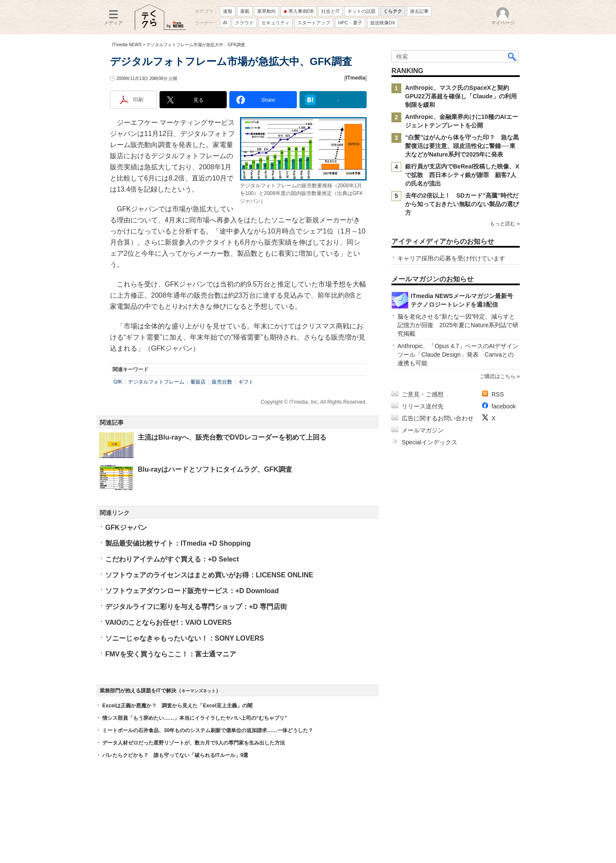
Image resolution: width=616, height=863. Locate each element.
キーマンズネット (198, 691)
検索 (512, 56)
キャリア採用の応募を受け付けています (451, 258)
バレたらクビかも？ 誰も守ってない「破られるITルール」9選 (175, 755)
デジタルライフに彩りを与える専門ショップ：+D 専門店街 (196, 607)
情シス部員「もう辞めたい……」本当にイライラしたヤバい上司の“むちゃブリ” (195, 718)
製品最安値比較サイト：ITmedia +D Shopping (178, 543)
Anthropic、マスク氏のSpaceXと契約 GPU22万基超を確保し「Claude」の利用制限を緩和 (461, 96)
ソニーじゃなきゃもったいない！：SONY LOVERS (185, 638)
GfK (118, 382)
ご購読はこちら (498, 376)
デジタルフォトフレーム (156, 382)
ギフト (246, 382)
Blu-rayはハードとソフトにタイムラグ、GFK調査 (215, 469)
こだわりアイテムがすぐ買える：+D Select (172, 559)
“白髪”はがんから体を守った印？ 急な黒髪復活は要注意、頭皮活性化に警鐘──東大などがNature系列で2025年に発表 (462, 146)
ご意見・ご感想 (423, 394)
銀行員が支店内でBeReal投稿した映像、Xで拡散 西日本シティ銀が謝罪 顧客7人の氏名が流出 (462, 175)
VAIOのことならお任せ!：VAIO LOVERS (168, 622)
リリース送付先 (423, 406)
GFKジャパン (126, 528)
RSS (498, 394)
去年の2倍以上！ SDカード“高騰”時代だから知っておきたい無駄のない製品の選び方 (462, 204)
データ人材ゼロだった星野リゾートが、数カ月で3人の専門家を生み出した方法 (194, 743)
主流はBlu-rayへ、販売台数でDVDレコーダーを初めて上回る (232, 437)
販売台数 (222, 382)
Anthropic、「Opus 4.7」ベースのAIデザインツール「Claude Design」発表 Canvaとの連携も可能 (458, 355)
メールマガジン (423, 430)
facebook (504, 406)
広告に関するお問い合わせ (438, 418)
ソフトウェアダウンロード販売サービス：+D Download (192, 591)
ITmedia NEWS (127, 45)
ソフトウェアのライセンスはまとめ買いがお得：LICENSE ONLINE (209, 575)
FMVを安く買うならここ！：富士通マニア (171, 654)
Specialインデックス (429, 442)
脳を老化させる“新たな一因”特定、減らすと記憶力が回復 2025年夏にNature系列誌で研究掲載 (458, 325)
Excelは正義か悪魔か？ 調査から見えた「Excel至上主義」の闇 (177, 706)
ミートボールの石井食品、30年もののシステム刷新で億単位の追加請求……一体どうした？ (208, 730)
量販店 (198, 382)
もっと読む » (505, 224)
